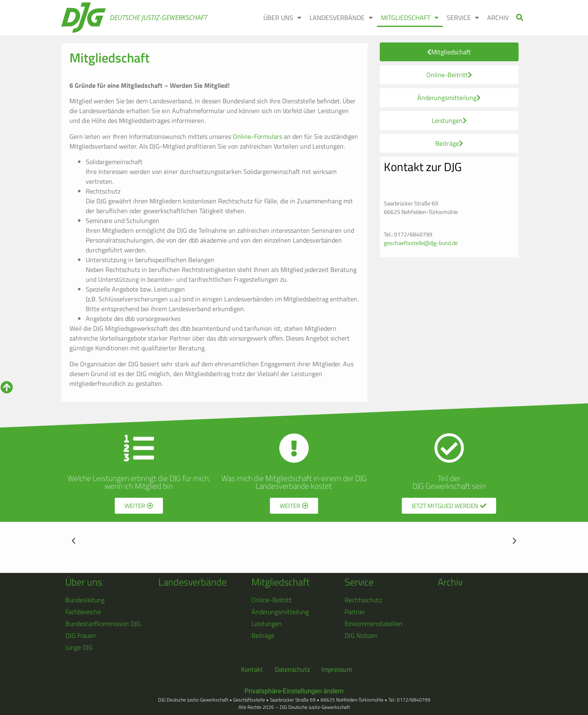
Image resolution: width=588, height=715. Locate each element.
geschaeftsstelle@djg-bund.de (421, 243)
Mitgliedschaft (281, 582)
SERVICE (463, 18)
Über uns (84, 582)
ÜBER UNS (282, 18)
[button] (520, 18)
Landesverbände (193, 582)
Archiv (450, 582)
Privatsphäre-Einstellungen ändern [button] (294, 691)
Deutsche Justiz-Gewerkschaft (159, 18)
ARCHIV (498, 18)
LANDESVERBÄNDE (341, 18)
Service (359, 582)
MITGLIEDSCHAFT (410, 18)
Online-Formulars (257, 136)
